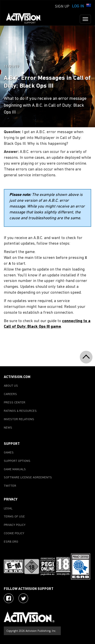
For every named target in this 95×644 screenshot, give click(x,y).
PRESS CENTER (15, 403)
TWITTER (10, 486)
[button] (89, 6)
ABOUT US (11, 386)
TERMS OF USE (14, 517)
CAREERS (10, 394)
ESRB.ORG (11, 542)
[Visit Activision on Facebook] (9, 598)
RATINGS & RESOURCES (20, 411)
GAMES (9, 453)
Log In (78, 6)
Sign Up (62, 7)
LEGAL (8, 509)
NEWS (8, 428)
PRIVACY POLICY (15, 525)
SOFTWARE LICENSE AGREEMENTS (28, 478)
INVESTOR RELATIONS (19, 419)
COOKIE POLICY (14, 533)
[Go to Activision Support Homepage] (26, 19)
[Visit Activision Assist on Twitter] (23, 598)
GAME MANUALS (15, 469)
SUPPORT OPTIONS (17, 461)
